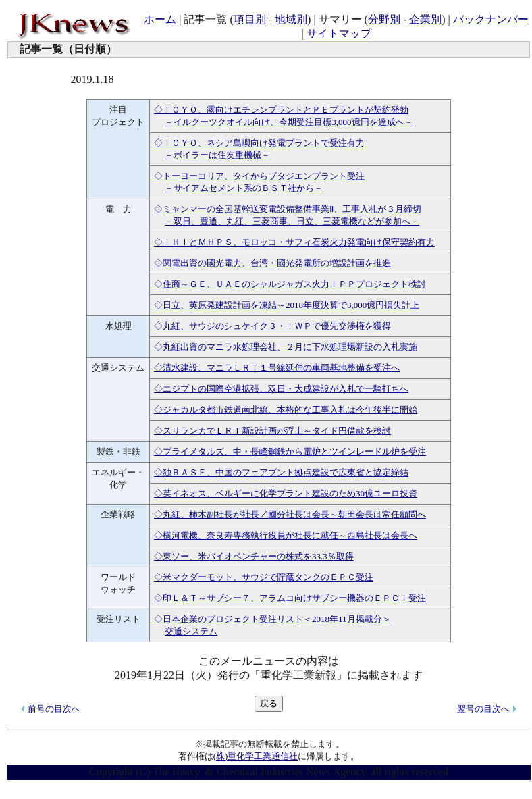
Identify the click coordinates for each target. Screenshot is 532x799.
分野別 (384, 19)
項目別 (250, 19)
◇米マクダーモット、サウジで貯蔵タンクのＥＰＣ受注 (264, 577)
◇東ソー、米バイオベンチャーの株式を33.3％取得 (254, 556)
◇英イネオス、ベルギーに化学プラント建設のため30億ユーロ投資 (286, 493)
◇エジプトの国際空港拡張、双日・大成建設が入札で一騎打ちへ (281, 389)
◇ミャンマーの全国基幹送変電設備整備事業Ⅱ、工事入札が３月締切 (288, 209)
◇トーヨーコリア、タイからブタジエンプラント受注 (259, 176)
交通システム (191, 631)
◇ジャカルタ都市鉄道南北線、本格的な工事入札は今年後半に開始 (286, 410)
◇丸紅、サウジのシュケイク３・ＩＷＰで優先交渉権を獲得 (272, 326)
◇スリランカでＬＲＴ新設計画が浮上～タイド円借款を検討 (272, 431)
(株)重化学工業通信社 (256, 756)
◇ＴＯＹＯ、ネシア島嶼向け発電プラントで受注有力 (259, 143)
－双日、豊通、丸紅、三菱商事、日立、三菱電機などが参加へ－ (292, 221)
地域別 (291, 19)
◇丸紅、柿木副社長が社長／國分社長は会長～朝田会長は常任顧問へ (290, 514)
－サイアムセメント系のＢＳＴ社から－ (244, 188)
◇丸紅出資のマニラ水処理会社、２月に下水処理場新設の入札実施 (286, 347)
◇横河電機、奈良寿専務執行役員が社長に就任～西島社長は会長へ (286, 535)
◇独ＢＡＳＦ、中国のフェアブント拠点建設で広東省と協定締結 (281, 472)
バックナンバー (491, 19)
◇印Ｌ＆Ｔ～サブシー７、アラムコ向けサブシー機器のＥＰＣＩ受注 (290, 598)
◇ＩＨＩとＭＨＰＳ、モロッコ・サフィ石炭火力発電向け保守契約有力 (294, 242)
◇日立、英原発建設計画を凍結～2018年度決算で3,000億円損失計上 (287, 305)
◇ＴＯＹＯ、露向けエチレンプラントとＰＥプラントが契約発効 (281, 110)
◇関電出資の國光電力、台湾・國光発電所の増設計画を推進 (272, 263)
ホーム (160, 19)
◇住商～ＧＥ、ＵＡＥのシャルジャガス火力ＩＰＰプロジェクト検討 (290, 284)
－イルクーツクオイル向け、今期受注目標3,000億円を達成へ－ (289, 122)
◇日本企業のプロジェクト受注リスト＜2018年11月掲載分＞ (272, 619)
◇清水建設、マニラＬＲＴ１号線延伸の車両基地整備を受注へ (277, 368)
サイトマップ (339, 33)
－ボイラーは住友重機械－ (217, 155)
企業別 (425, 19)
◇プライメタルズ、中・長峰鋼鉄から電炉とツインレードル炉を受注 (290, 452)
